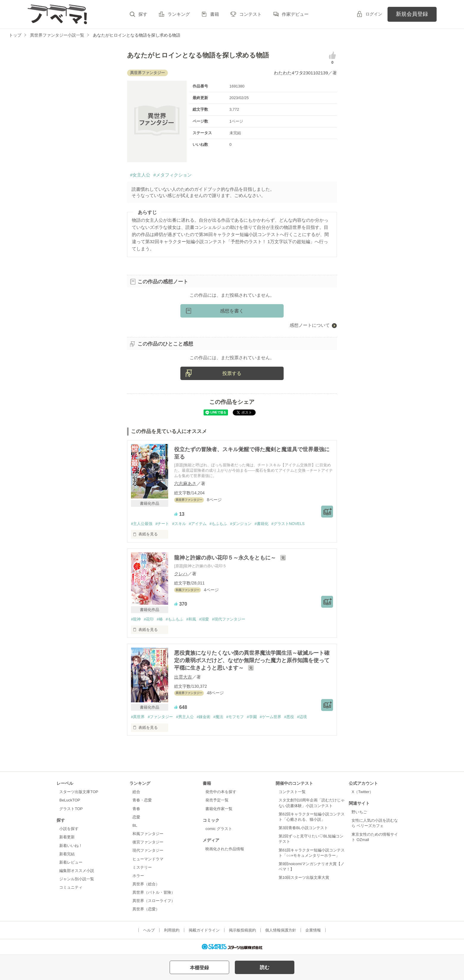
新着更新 (67, 837)
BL (135, 825)
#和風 (191, 619)
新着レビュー (71, 862)
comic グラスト (219, 829)
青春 (136, 809)
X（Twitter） (362, 792)
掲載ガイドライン (204, 930)
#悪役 (289, 717)
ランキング (179, 14)
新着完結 (67, 854)
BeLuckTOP (70, 800)
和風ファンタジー (148, 834)
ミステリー (142, 867)
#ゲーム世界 (271, 717)
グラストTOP (71, 809)
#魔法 (218, 717)
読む (265, 967)
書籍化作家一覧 (219, 809)
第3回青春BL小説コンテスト (303, 828)
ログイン (374, 14)
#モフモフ (235, 717)
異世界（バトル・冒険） (154, 892)
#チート (162, 524)
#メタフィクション (172, 175)
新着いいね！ (71, 846)
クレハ (181, 574)
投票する (232, 373)
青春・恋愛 (142, 800)
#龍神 (136, 619)
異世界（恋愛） (146, 909)
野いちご (359, 812)
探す (143, 14)
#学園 (252, 717)
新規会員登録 (412, 14)
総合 (136, 792)
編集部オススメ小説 (77, 871)
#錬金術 (204, 717)
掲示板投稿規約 (242, 930)
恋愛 (136, 817)
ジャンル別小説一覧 (77, 879)
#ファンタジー (160, 717)
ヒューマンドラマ (148, 859)
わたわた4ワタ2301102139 (301, 73)
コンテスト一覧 (292, 792)
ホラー (138, 876)
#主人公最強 (142, 524)
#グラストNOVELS (288, 524)
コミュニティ (71, 887)
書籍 (215, 14)
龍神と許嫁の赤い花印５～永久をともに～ (226, 558)
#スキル (179, 524)
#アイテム (198, 524)
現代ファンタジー (148, 850)
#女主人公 (140, 175)
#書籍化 (261, 524)
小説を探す (69, 829)
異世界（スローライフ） (154, 901)
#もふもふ (218, 524)
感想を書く (232, 311)
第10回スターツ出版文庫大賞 (304, 877)
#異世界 (138, 717)
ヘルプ (149, 930)
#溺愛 (204, 619)
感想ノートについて (310, 325)
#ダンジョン (241, 524)
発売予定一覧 (217, 800)
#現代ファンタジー (228, 619)
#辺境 (302, 717)
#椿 (160, 619)
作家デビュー (295, 14)
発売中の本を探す (221, 792)
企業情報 (313, 930)
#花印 (149, 619)
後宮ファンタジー (148, 842)
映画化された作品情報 (225, 849)
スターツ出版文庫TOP (79, 792)
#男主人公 (185, 717)
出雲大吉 (183, 677)
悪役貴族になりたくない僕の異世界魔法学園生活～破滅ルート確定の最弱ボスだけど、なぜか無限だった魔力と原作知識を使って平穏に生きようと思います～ (252, 660)
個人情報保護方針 (281, 930)
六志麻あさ (185, 483)
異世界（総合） (146, 884)
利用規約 (172, 930)
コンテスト (250, 14)
